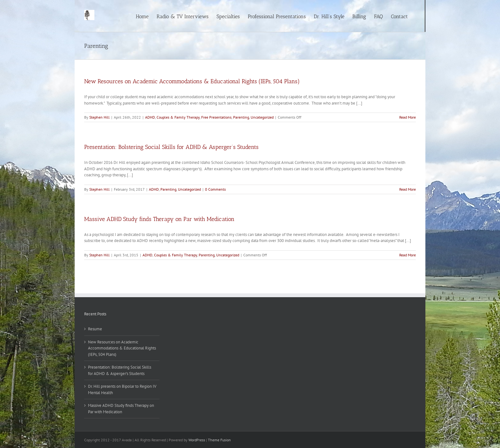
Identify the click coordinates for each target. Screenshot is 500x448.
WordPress (197, 440)
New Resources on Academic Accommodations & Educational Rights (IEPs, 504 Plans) (192, 81)
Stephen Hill (99, 117)
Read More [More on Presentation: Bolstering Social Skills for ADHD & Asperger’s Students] (408, 189)
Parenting (241, 117)
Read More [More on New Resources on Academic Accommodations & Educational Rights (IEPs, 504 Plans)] (408, 117)
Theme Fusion (219, 440)
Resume (95, 329)
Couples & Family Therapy (178, 117)
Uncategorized (262, 117)
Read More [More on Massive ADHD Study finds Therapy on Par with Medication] (408, 255)
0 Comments (215, 189)
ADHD (150, 117)
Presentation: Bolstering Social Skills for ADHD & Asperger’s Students (171, 147)
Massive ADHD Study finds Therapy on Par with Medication (159, 219)
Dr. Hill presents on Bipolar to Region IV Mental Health (122, 389)
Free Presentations (216, 117)
